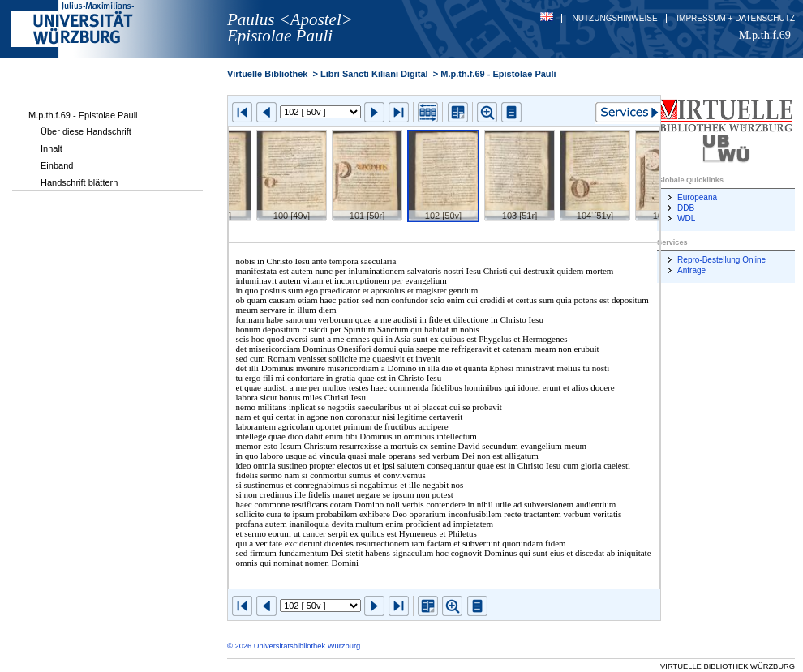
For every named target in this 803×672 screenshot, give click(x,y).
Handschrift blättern (79, 182)
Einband (57, 165)
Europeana (697, 197)
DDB (686, 208)
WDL (686, 218)
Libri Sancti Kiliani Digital (374, 74)
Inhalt (52, 148)
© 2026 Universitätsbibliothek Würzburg (294, 646)
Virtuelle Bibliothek (267, 74)
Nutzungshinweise (615, 18)
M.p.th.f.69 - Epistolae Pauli (83, 115)
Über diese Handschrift (86, 131)
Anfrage (691, 270)
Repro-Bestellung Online (721, 260)
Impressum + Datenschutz (736, 18)
